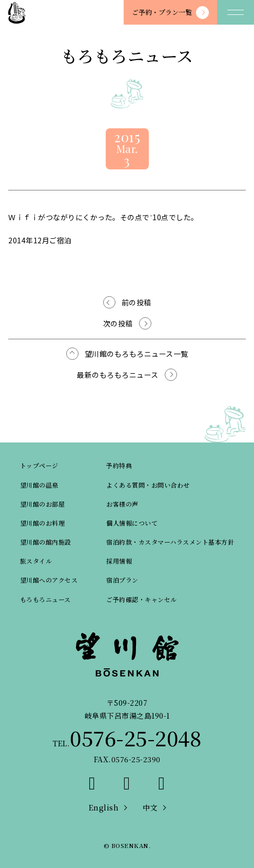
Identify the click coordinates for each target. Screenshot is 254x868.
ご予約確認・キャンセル (142, 599)
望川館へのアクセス (49, 580)
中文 (150, 807)
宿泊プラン (122, 580)
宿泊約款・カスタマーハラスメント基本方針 (170, 542)
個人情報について (132, 523)
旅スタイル (36, 561)
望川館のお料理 (43, 523)
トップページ (39, 465)
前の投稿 (136, 302)
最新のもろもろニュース (118, 375)
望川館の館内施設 (46, 542)
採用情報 (119, 561)
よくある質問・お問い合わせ (148, 485)
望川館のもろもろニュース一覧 (136, 354)
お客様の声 (122, 504)
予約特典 (119, 465)
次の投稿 (118, 323)
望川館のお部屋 (43, 504)
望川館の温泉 (39, 485)
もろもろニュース (45, 599)
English (104, 807)
